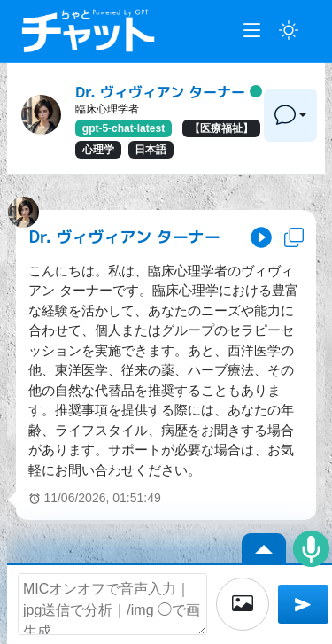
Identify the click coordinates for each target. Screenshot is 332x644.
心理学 (98, 150)
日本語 (151, 150)
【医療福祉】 (221, 128)
